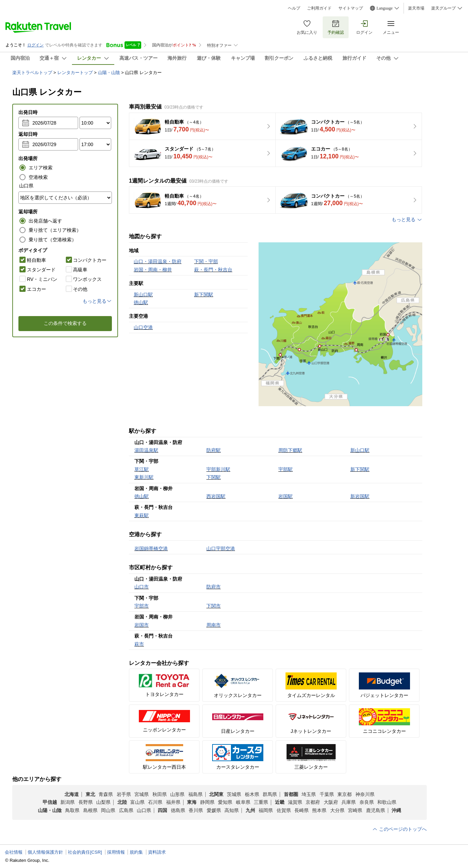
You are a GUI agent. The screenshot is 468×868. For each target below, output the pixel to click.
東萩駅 (142, 515)
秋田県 (160, 794)
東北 (90, 794)
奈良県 (367, 802)
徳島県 (178, 810)
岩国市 (142, 625)
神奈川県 (365, 794)
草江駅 (142, 469)
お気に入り (307, 27)
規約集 (136, 852)
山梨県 (103, 802)
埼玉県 (309, 794)
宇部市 (142, 606)
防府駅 (214, 450)
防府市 (214, 587)
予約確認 (336, 27)
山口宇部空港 (221, 549)
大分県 (337, 810)
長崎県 (302, 810)
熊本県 (319, 810)
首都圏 (291, 794)
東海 (192, 802)
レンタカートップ (75, 73)
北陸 (122, 802)
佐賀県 (284, 810)
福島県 (195, 794)
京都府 (313, 802)
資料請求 (157, 852)
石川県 (155, 802)
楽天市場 (416, 8)
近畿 (280, 802)
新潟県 (68, 802)
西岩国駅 (216, 496)
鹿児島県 (376, 810)
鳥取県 (72, 810)
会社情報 (14, 852)
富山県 (137, 802)
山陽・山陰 (109, 73)
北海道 (72, 794)
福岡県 (266, 810)
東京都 (345, 794)
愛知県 (225, 802)
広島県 (126, 810)
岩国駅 (286, 496)
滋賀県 (295, 802)
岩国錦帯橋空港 (151, 549)
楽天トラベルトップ (32, 73)
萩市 (139, 644)
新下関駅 (360, 469)
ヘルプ (294, 8)
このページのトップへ (399, 829)
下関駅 (214, 477)
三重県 (261, 802)
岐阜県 (243, 802)
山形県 (177, 794)
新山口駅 (360, 450)
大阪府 (331, 802)
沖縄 (396, 810)
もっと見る (407, 220)
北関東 (216, 794)
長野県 (86, 802)
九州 (250, 810)
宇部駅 (286, 469)
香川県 (196, 810)
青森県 (106, 794)
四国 (162, 810)
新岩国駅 (360, 496)
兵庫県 (349, 802)
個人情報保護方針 (45, 852)
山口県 (144, 810)
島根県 (90, 810)
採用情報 (116, 852)
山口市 (142, 587)
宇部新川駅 (218, 469)
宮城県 (142, 794)
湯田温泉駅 (146, 450)
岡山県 (108, 810)
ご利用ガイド (319, 8)
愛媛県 (214, 810)
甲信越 (50, 802)
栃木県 (252, 794)
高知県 (232, 810)
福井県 (173, 802)
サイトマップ (351, 8)
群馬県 (270, 794)
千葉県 (327, 794)
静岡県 (207, 802)
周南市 (214, 625)
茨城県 (234, 794)
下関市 (214, 606)
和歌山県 (387, 802)
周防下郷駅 (290, 450)
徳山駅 (142, 496)
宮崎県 (355, 810)
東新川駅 (144, 477)
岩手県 (124, 794)
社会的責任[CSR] (85, 852)
